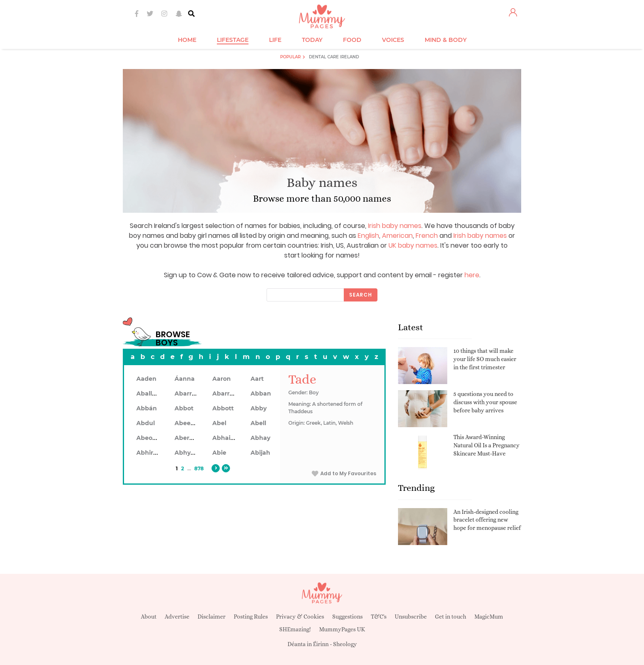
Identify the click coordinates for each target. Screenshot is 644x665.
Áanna (185, 379)
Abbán (147, 408)
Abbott (223, 408)
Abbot (184, 408)
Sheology (345, 644)
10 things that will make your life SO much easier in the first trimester (485, 359)
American (397, 236)
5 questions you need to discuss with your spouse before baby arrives (485, 402)
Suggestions (347, 617)
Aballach (150, 393)
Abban (261, 393)
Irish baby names (395, 226)
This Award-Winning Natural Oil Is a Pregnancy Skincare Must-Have (486, 445)
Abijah (260, 453)
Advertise (177, 617)
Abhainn (225, 438)
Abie (219, 453)
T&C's (379, 617)
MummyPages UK (342, 629)
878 (199, 468)
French (427, 236)
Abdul (146, 423)
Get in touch (451, 617)
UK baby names (413, 245)
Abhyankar (191, 453)
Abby (259, 408)
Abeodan (150, 438)
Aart (257, 379)
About (149, 617)
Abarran (187, 393)
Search (361, 295)
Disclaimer (212, 617)
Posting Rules (251, 617)
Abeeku (186, 423)
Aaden (146, 379)
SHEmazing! (295, 629)
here (472, 275)
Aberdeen (190, 438)
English (368, 236)
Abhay (260, 438)
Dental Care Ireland (334, 57)
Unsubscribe (411, 617)
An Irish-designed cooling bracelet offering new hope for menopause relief (487, 520)
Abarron (225, 393)
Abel (219, 423)
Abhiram (150, 453)
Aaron (222, 379)
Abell (258, 423)
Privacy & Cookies (300, 617)
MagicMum (489, 617)
